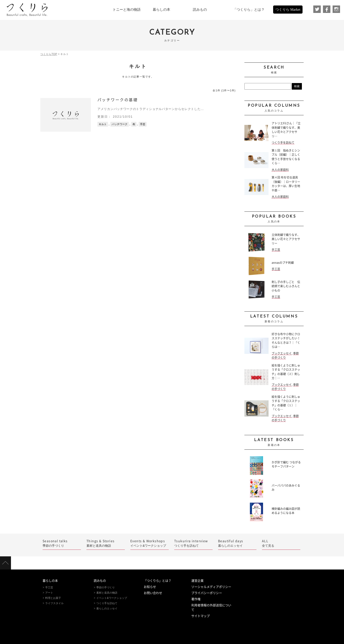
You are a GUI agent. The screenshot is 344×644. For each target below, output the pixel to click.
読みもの (100, 581)
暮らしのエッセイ (237, 543)
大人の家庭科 (280, 170)
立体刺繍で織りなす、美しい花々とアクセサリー (286, 239)
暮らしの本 (50, 581)
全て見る (281, 543)
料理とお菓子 (53, 598)
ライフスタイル (54, 603)
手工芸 (276, 250)
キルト (103, 124)
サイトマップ (201, 616)
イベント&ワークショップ (150, 543)
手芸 (143, 124)
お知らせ (150, 587)
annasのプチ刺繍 (283, 263)
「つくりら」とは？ (158, 581)
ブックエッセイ (282, 353)
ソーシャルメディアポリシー (211, 587)
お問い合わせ (153, 593)
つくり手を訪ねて (283, 143)
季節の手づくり (62, 543)
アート (49, 593)
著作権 (196, 599)
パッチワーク (120, 124)
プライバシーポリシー (207, 593)
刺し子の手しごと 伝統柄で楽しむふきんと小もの (286, 286)
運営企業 (197, 581)
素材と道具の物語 (106, 543)
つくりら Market (288, 10)
